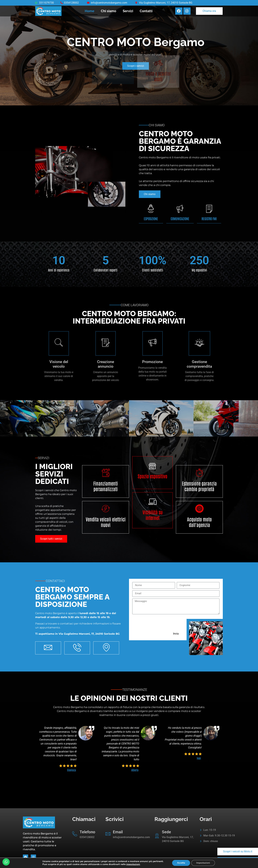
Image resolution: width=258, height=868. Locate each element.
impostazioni (133, 864)
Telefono (87, 832)
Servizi (128, 11)
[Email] (108, 834)
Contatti (146, 11)
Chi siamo (109, 11)
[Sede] (157, 836)
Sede (166, 832)
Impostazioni (203, 863)
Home (90, 11)
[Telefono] (75, 834)
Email (118, 832)
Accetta (181, 863)
